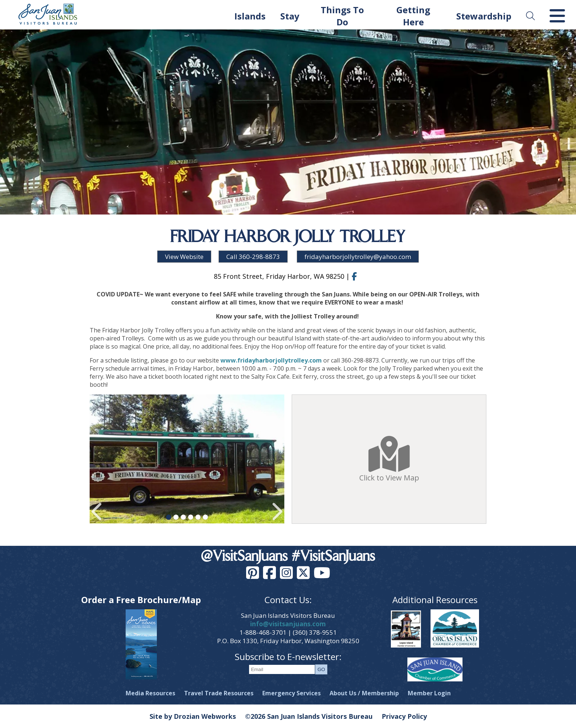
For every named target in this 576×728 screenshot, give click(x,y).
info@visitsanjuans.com (288, 624)
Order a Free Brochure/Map (141, 600)
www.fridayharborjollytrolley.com (271, 360)
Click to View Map (389, 459)
